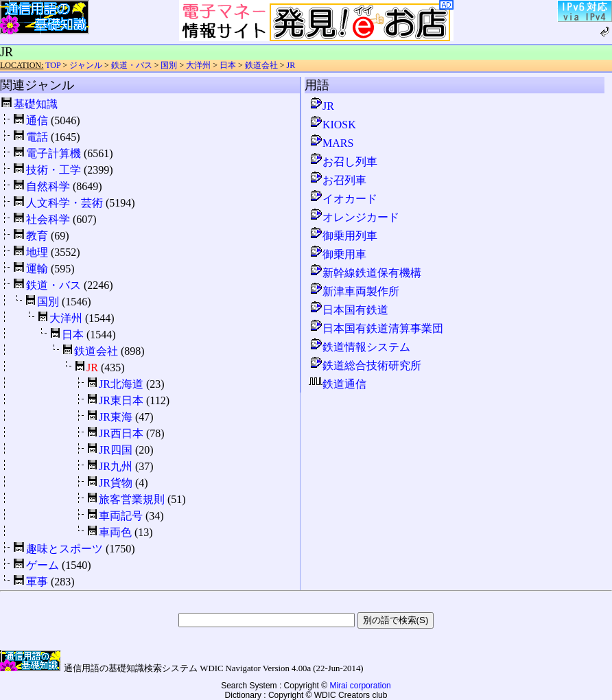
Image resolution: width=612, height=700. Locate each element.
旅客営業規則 (132, 499)
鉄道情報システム (360, 347)
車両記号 (121, 516)
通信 (37, 120)
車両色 (115, 532)
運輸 (37, 269)
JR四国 (116, 450)
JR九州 (116, 466)
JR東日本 (121, 400)
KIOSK (332, 125)
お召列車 (338, 180)
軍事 (37, 582)
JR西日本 (121, 433)
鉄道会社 (261, 65)
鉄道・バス (132, 65)
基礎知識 (36, 104)
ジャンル (86, 65)
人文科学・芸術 (64, 203)
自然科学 (48, 186)
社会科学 (48, 219)
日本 (228, 65)
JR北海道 (121, 384)
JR (291, 65)
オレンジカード (354, 217)
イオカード (343, 199)
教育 (37, 236)
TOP (53, 65)
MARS (331, 143)
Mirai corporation (360, 686)
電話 (37, 137)
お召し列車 (343, 162)
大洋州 (198, 65)
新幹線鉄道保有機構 (365, 273)
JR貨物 (116, 483)
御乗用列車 (343, 236)
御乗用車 (338, 254)
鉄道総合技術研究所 (365, 365)
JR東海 (116, 417)
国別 (169, 65)
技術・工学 (54, 170)
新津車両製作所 (354, 291)
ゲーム (43, 565)
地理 (37, 252)
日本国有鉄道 (349, 310)
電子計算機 (54, 153)
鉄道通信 (338, 384)
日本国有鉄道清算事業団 (376, 328)
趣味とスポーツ (64, 549)
